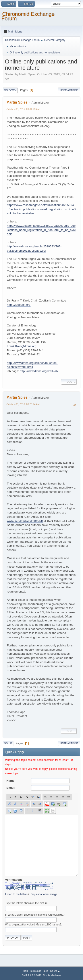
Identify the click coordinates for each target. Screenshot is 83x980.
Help (25, 971)
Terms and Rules (39, 971)
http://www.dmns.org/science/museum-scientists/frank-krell (32, 365)
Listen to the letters (16, 894)
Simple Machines (52, 975)
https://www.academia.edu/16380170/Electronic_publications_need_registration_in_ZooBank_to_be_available (41, 230)
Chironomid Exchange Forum (28, 16)
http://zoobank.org (19, 305)
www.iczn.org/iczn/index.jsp (25, 521)
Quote (69, 382)
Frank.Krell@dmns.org (22, 346)
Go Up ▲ (55, 971)
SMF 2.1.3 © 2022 (32, 975)
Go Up (8, 743)
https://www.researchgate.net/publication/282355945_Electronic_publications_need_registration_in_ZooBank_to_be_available (41, 209)
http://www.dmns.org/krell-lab (39, 371)
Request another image (43, 894)
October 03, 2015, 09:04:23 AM (23, 109)
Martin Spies (17, 102)
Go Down (10, 90)
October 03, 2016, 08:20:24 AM (23, 404)
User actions (69, 90)
